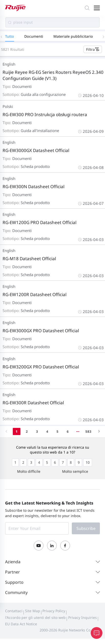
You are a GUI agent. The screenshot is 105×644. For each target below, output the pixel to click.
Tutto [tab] (10, 36)
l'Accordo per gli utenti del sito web (35, 617)
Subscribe (86, 528)
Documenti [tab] (34, 36)
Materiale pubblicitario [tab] (73, 36)
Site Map (33, 611)
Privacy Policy (54, 611)
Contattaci (14, 611)
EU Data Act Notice (21, 624)
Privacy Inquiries (83, 617)
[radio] (15, 462)
